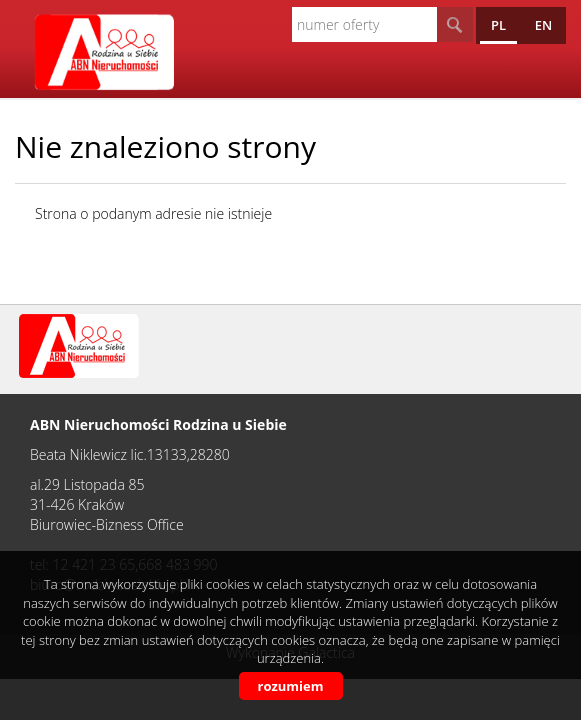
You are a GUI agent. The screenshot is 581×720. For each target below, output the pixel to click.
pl (498, 25)
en (543, 25)
